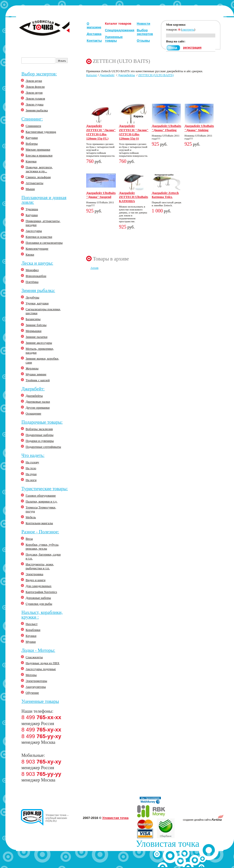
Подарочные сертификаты (43, 447)
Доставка (94, 34)
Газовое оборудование (41, 495)
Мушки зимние (36, 374)
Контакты (94, 41)
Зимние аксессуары (39, 343)
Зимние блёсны (36, 325)
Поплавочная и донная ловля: (44, 200)
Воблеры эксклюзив (39, 429)
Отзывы (143, 41)
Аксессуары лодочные (41, 669)
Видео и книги (36, 580)
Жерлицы (32, 368)
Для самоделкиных (39, 586)
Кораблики (33, 630)
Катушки (32, 138)
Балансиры (33, 319)
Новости (143, 24)
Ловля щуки (34, 81)
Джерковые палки (38, 402)
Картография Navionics (41, 592)
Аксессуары (34, 231)
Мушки (31, 642)
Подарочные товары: (42, 422)
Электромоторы (36, 681)
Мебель (31, 517)
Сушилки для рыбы (39, 604)
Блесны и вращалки (39, 155)
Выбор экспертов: (39, 74)
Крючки (31, 161)
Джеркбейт (107, 75)
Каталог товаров (118, 24)
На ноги (31, 480)
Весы (29, 539)
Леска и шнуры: (37, 263)
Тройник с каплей (38, 380)
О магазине (94, 25)
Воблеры (32, 144)
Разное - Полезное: (40, 532)
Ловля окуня (34, 93)
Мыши (30, 189)
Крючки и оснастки (39, 237)
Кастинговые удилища (41, 132)
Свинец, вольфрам (38, 177)
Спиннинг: (32, 119)
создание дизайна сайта (203, 820)
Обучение (32, 693)
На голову (32, 462)
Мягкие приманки (38, 149)
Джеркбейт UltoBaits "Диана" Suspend (101, 195)
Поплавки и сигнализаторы (44, 243)
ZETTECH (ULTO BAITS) (156, 75)
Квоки (30, 254)
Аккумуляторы (36, 687)
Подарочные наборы (40, 435)
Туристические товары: (45, 489)
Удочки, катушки (37, 303)
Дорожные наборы (38, 598)
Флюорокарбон (36, 276)
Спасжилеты (34, 657)
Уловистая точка (115, 818)
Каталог (92, 75)
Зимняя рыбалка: (38, 290)
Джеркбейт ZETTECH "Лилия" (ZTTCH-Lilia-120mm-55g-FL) (101, 132)
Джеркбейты (34, 396)
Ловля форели (35, 87)
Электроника (34, 574)
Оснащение (33, 413)
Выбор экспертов (145, 32)
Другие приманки (38, 408)
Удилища (32, 209)
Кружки (31, 636)
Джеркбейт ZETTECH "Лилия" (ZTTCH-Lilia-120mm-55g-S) (134, 132)
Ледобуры (32, 297)
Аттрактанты (34, 183)
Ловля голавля (35, 98)
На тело (31, 468)
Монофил (32, 270)
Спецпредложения (120, 30)
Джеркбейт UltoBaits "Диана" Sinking (199, 128)
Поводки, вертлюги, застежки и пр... (39, 169)
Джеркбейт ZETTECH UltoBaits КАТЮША (134, 197)
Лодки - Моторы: (38, 650)
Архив (94, 268)
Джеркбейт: (33, 389)
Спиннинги (33, 126)
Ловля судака (34, 104)
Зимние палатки (36, 337)
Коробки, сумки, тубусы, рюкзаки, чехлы (42, 547)
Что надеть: (33, 455)
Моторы (31, 675)
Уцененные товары (114, 39)
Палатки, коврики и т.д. (42, 501)
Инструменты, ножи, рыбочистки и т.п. (40, 566)
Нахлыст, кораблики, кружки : (42, 615)
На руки (31, 474)
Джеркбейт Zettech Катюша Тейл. (165, 195)
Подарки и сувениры (40, 441)
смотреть (188, 29)
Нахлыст (32, 624)
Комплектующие (37, 249)
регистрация (192, 48)
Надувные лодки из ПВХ (42, 663)
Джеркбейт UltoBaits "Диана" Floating (167, 128)
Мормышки (33, 331)
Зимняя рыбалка (37, 110)
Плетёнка (32, 282)
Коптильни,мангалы (39, 523)
